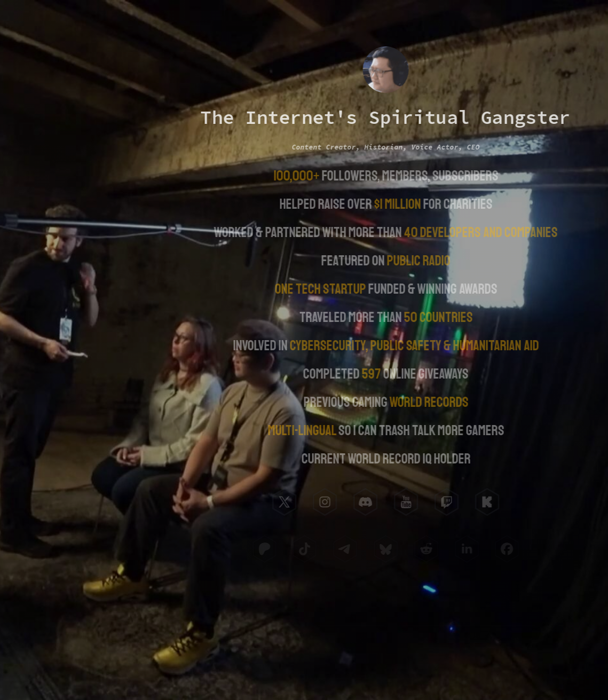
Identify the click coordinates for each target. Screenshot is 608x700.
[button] (283, 502)
